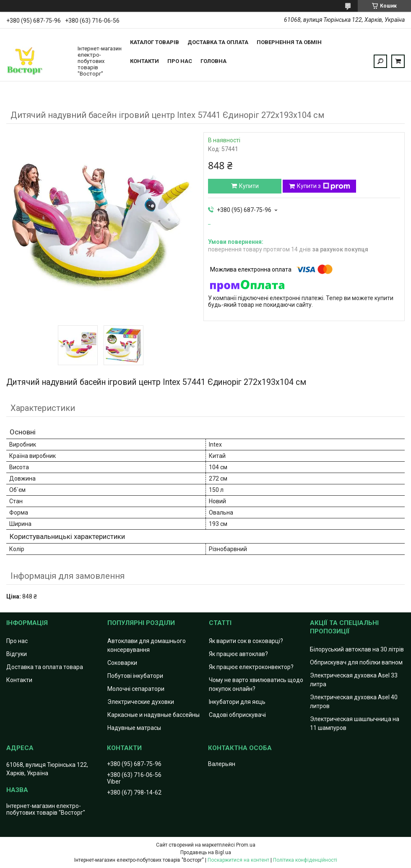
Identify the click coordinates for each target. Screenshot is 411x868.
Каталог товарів (155, 42)
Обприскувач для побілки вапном (356, 662)
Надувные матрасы (134, 728)
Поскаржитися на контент (238, 860)
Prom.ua (246, 845)
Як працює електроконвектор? (251, 667)
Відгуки (17, 654)
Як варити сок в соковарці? (246, 641)
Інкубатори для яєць (237, 702)
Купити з (324, 186)
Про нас (180, 61)
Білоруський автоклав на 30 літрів (357, 649)
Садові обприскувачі (237, 715)
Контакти (144, 61)
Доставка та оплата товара (45, 667)
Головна (213, 61)
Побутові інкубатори (135, 676)
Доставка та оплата (218, 42)
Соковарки (122, 663)
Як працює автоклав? (238, 654)
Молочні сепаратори (136, 689)
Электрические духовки (141, 702)
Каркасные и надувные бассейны (153, 715)
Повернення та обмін (289, 42)
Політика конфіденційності (305, 860)
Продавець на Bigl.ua (206, 852)
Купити (249, 186)
